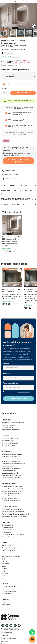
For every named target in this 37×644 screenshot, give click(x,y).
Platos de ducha (9, 507)
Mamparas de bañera (9, 471)
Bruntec (5, 561)
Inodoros (7, 420)
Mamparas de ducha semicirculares (13, 464)
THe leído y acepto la (18, 392)
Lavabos (6, 584)
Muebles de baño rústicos (10, 496)
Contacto (4, 641)
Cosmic (4, 576)
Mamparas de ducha (9, 466)
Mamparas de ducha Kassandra (12, 468)
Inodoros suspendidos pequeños (13, 423)
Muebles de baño (9, 484)
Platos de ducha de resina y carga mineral (15, 514)
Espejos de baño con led (10, 443)
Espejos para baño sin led (10, 439)
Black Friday (6, 605)
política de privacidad (23, 392)
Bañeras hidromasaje (9, 548)
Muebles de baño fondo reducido (13, 489)
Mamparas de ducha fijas (10, 459)
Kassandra (5, 564)
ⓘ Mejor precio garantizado (10, 65)
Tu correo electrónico (11, 383)
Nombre (6, 364)
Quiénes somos (7, 633)
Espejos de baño (17, 1)
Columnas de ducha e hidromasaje (13, 535)
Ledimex (5, 569)
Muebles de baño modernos (11, 494)
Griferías (6, 523)
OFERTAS (6, 600)
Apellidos (6, 374)
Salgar (4, 571)
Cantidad (4, 89)
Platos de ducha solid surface (12, 509)
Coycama (5, 573)
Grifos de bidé (7, 537)
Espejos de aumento (9, 446)
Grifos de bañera (7, 525)
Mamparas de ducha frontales (12, 476)
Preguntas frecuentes (9, 638)
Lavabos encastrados (9, 589)
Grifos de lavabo (7, 528)
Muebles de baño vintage (10, 498)
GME (4, 559)
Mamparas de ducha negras (11, 457)
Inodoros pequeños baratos (11, 430)
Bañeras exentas (7, 546)
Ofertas (5, 602)
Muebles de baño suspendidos (12, 487)
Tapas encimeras (7, 594)
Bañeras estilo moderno (10, 550)
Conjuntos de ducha (9, 530)
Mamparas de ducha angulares (12, 454)
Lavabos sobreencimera (10, 591)
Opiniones (5, 636)
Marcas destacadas (11, 556)
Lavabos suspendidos (9, 587)
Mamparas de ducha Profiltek (11, 478)
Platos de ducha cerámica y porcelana (14, 517)
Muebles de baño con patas (11, 501)
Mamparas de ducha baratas (11, 461)
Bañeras (6, 543)
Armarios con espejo (9, 441)
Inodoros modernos (8, 425)
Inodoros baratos (8, 428)
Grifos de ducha (7, 532)
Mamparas (7, 452)
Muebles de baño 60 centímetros (13, 491)
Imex (3, 578)
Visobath (5, 566)
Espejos (5, 436)
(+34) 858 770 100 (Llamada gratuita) (19, 161)
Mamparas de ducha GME (10, 473)
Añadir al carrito (23, 93)
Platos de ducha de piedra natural (13, 512)
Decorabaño (6, 1)
